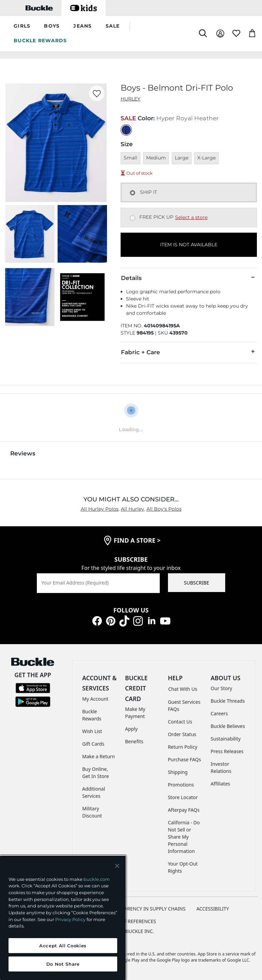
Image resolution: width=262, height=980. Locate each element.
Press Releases (227, 751)
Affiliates (220, 784)
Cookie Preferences (131, 921)
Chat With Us (183, 689)
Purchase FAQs (184, 759)
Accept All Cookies (63, 946)
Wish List (92, 731)
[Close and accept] (117, 866)
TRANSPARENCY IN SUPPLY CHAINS (146, 909)
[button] (22, 26)
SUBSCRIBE (197, 583)
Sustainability (226, 739)
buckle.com (97, 879)
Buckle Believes (228, 726)
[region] (63, 918)
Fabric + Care (189, 352)
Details (189, 278)
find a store (137, 540)
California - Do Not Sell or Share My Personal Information (184, 837)
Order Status (182, 734)
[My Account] (220, 34)
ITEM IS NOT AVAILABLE (189, 245)
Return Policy (183, 747)
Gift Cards (93, 744)
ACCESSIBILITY (213, 909)
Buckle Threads (228, 701)
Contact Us (180, 722)
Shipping (178, 772)
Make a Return (98, 756)
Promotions (181, 785)
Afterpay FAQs (184, 810)
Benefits (134, 741)
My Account (95, 699)
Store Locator (183, 797)
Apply (131, 729)
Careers (219, 713)
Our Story (221, 688)
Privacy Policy (70, 919)
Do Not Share (63, 964)
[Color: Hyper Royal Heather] (126, 130)
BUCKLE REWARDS (40, 41)
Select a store (191, 217)
